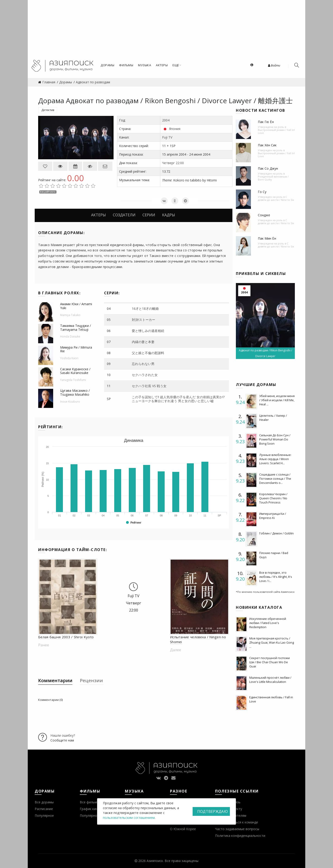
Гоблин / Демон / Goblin (276, 533)
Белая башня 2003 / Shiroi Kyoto (66, 637)
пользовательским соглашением (129, 818)
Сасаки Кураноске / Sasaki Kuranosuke (75, 371)
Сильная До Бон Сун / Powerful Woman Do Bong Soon (275, 439)
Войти (274, 65)
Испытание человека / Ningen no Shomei (198, 639)
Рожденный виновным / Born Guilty (273, 178)
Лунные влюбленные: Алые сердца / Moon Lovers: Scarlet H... (275, 459)
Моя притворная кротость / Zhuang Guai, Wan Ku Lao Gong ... (272, 642)
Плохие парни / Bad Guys (274, 555)
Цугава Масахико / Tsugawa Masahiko (75, 392)
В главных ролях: (59, 293)
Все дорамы (44, 802)
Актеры (99, 215)
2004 (166, 120)
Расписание (44, 809)
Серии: (112, 293)
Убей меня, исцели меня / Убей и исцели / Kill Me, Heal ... (277, 400)
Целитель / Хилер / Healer (273, 418)
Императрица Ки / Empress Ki (273, 516)
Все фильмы (89, 802)
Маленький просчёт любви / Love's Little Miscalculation (270, 680)
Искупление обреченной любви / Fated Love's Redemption (268, 623)
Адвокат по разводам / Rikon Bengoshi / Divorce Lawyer (265, 353)
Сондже (264, 215)
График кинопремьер (96, 809)
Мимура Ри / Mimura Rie (76, 349)
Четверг (168, 163)
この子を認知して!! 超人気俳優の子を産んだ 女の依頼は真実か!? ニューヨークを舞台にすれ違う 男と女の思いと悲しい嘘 (178, 399)
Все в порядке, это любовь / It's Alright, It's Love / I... (276, 577)
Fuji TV (167, 137)
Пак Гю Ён (266, 122)
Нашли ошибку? (63, 735)
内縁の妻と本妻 (143, 342)
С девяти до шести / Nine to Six (276, 198)
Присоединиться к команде (237, 822)
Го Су (262, 192)
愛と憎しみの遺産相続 (148, 331)
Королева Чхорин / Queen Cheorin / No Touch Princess (273, 498)
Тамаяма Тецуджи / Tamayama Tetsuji (76, 328)
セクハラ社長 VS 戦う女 (149, 386)
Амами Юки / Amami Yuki (76, 306)
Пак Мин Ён (267, 238)
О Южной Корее (183, 829)
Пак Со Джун (268, 168)
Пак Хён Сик (267, 145)
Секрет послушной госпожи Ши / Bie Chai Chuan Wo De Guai (270, 662)
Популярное (44, 815)
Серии (149, 215)
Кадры (169, 215)
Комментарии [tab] (55, 680)
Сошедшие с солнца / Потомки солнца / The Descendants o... (275, 479)
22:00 (180, 163)
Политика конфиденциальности (240, 836)
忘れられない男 (143, 364)
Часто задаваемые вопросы (237, 829)
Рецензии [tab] (91, 680)
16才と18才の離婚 (145, 309)
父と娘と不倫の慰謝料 (148, 353)
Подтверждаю (213, 811)
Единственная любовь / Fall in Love (271, 699)
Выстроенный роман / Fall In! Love (276, 131)
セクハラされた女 (145, 375)
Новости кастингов (261, 110)
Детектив (48, 110)
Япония (175, 129)
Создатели (124, 215)
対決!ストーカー (143, 320)
